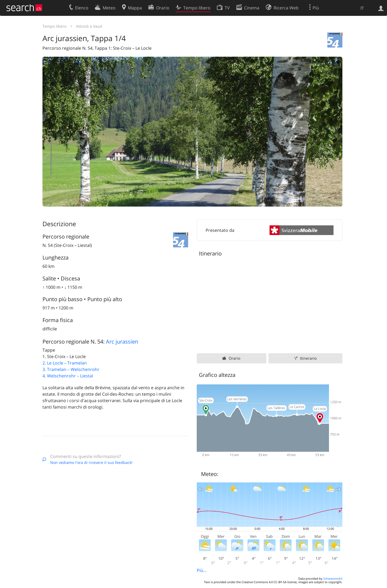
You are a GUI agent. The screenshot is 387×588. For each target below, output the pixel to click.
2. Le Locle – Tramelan (65, 363)
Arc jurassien (122, 342)
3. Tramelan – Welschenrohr (71, 369)
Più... (202, 570)
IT (362, 8)
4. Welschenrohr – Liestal (68, 376)
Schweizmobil (333, 578)
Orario (234, 358)
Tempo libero (54, 26)
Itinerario (308, 358)
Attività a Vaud (89, 26)
